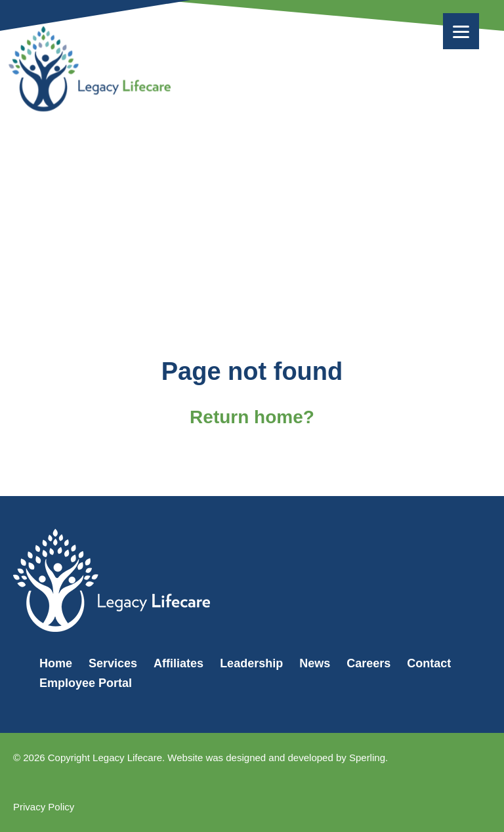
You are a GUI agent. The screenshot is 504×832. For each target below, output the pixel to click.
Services (113, 663)
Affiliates (178, 663)
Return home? (252, 417)
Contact (429, 663)
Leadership (251, 663)
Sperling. (368, 758)
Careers (368, 663)
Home (56, 663)
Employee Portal (86, 683)
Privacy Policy (44, 807)
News (315, 663)
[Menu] (461, 31)
